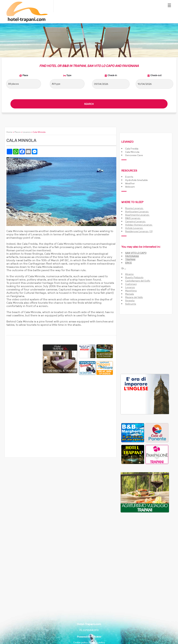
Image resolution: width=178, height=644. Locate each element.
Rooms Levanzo (134, 208)
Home (9, 132)
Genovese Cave (134, 155)
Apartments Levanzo (137, 215)
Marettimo (131, 291)
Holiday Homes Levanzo (139, 225)
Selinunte (131, 304)
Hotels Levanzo (134, 228)
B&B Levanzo (133, 218)
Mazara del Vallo (134, 297)
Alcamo (129, 274)
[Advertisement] (25, 396)
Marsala (130, 294)
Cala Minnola (132, 152)
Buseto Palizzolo (134, 277)
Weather (130, 183)
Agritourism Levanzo (137, 212)
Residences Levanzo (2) (139, 231)
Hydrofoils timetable (136, 180)
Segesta (130, 301)
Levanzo (27, 132)
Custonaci (131, 284)
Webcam (130, 187)
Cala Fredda (132, 149)
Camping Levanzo (135, 221)
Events (129, 177)
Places (18, 132)
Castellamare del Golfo (138, 281)
